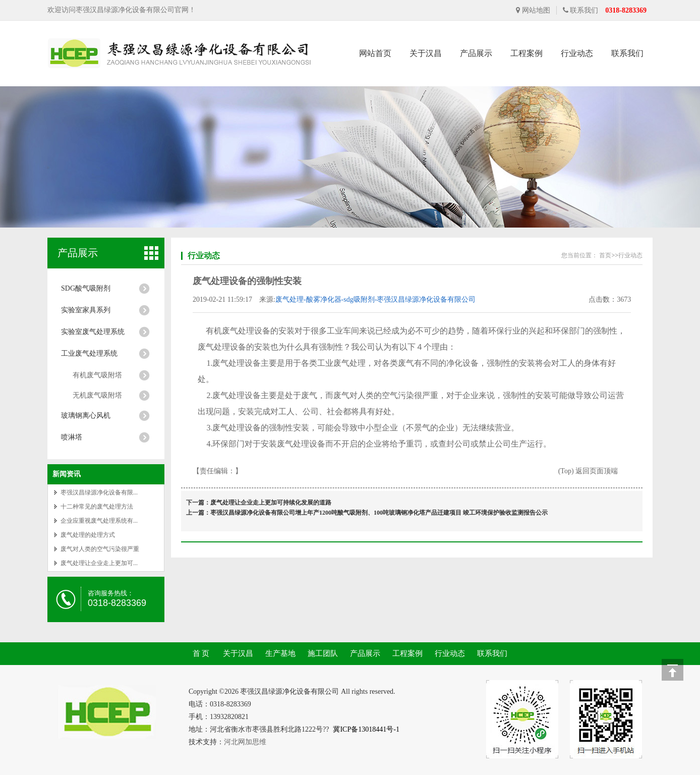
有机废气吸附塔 (97, 375)
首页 (605, 255)
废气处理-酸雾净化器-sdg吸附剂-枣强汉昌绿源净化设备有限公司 (375, 299)
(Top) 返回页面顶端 (588, 471)
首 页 (201, 653)
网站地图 (533, 10)
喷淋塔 (72, 437)
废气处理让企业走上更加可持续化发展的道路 (271, 503)
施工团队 (323, 653)
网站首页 (375, 53)
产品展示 (476, 53)
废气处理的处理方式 (88, 535)
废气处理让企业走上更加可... (99, 563)
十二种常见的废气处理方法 (97, 507)
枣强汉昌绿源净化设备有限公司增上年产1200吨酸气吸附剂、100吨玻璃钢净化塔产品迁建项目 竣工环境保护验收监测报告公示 (379, 513)
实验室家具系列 (86, 310)
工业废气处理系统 (89, 353)
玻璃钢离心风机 (86, 416)
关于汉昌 (426, 53)
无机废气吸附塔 (97, 395)
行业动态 (577, 53)
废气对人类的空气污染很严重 (100, 549)
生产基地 (280, 653)
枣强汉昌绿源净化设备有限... (99, 492)
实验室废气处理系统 (93, 332)
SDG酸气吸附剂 (86, 288)
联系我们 (581, 10)
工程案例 (527, 53)
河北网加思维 (245, 742)
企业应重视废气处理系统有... (99, 521)
